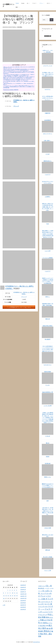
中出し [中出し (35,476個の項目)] (50, 614)
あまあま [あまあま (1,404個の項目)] (41, 588)
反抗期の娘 (48, 463)
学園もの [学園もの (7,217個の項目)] (43, 620)
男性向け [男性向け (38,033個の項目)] (47, 631)
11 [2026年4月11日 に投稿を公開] (15, 593)
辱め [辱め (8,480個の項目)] (42, 634)
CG (29, 3)
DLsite (23, 3)
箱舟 (48, 501)
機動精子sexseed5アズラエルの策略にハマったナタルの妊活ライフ (48, 486)
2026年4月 (23, 585)
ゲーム (43, 3)
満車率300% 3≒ (48, 161)
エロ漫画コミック (9, 5)
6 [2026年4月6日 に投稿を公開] (4, 593)
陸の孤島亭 (48, 339)
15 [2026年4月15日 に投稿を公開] (8, 596)
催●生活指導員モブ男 (48, 392)
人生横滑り (48, 197)
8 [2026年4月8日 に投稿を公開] (8, 593)
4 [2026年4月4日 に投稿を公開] (14, 590)
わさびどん (48, 89)
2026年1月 (23, 592)
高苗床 (48, 457)
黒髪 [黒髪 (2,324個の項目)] (40, 636)
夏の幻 (48, 443)
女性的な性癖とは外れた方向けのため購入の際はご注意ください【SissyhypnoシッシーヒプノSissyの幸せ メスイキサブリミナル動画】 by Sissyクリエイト (19, 79)
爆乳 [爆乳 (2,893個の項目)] (42, 631)
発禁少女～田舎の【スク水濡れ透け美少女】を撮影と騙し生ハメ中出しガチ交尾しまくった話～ (48, 207)
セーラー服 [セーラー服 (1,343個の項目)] (48, 604)
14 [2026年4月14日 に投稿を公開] (6, 596)
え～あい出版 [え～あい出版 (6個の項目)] (51, 588)
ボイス (50, 3)
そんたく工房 (48, 570)
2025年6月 (23, 607)
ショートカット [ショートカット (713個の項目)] (45, 602)
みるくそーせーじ (48, 134)
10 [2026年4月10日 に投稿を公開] (12, 593)
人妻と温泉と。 (48, 140)
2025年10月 (23, 598)
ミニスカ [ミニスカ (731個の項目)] (45, 612)
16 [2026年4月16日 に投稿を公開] (10, 596)
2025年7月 (23, 605)
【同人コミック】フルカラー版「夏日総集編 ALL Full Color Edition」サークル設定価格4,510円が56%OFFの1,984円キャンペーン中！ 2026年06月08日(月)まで (19, 70)
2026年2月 (23, 590)
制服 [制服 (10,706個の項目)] (44, 617)
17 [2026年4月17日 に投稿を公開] (12, 596)
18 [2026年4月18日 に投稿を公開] (15, 596)
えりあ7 (48, 154)
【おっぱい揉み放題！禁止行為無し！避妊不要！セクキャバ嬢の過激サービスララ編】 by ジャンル (19, 82)
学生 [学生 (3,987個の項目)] (49, 620)
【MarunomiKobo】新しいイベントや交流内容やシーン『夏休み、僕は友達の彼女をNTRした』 (18, 84)
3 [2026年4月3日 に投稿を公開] (12, 590)
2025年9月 (23, 601)
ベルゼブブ (48, 175)
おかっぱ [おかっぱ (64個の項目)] (40, 591)
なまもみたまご (48, 365)
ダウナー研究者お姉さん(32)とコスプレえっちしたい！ (48, 98)
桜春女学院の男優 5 (48, 326)
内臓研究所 (48, 113)
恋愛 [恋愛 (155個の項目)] (47, 626)
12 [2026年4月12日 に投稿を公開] (17, 593)
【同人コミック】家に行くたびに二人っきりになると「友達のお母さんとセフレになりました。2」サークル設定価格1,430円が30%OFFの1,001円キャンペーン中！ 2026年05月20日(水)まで (19, 72)
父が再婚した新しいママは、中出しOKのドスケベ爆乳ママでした (48, 74)
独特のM (48, 319)
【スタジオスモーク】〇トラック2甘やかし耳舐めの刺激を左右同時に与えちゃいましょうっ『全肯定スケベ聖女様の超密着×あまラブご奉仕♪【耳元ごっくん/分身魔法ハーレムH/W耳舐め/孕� (19, 87)
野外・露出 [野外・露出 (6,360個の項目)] (48, 634)
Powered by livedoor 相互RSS (11, 90)
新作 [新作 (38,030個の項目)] (44, 628)
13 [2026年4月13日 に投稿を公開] (4, 596)
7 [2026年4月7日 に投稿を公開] (6, 593)
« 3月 (4, 605)
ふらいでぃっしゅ (48, 66)
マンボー (48, 385)
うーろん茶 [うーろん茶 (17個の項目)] (47, 588)
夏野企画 (48, 550)
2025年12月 (23, 594)
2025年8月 (23, 603)
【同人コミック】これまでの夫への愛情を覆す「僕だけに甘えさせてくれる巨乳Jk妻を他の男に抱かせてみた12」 (19, 67)
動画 (18, 7)
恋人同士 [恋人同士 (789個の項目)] (43, 626)
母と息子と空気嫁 (48, 557)
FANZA (17, 3)
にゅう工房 (48, 251)
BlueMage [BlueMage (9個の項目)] (44, 586)
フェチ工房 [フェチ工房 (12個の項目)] (42, 609)
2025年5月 (23, 609)
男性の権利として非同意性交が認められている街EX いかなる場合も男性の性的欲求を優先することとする (48, 234)
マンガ (35, 3)
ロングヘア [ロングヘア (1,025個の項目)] (44, 615)
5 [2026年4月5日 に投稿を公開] (16, 590)
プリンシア (16, 106)
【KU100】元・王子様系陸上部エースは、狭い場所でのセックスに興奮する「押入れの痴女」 (48, 511)
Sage (48, 224)
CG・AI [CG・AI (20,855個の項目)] (49, 586)
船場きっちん (48, 477)
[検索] (52, 20)
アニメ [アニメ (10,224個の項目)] (43, 596)
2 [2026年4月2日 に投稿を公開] (10, 590)
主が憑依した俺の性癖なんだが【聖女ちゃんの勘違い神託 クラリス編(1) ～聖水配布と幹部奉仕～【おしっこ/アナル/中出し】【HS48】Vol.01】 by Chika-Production (19, 77)
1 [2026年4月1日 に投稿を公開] (8, 590)
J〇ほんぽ (48, 436)
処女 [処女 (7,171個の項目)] (40, 617)
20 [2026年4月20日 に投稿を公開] (4, 598)
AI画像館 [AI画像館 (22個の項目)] (40, 586)
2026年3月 (23, 587)
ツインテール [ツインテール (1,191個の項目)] (43, 606)
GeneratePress (36, 642)
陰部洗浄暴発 (48, 372)
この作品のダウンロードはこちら (20, 307)
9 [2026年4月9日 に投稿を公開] (10, 593)
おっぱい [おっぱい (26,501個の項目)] (46, 591)
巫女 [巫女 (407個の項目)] (42, 623)
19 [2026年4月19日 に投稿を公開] (17, 596)
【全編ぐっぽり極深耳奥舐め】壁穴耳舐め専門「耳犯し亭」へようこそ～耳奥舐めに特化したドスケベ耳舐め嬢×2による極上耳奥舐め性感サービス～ (48, 418)
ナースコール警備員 (48, 258)
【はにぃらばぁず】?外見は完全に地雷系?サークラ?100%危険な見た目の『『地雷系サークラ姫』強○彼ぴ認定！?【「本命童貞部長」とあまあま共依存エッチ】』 (19, 75)
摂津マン (48, 297)
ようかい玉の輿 (48, 406)
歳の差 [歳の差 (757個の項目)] (49, 628)
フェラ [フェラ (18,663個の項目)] (47, 609)
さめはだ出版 (48, 528)
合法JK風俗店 (48, 120)
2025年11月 (23, 596)
